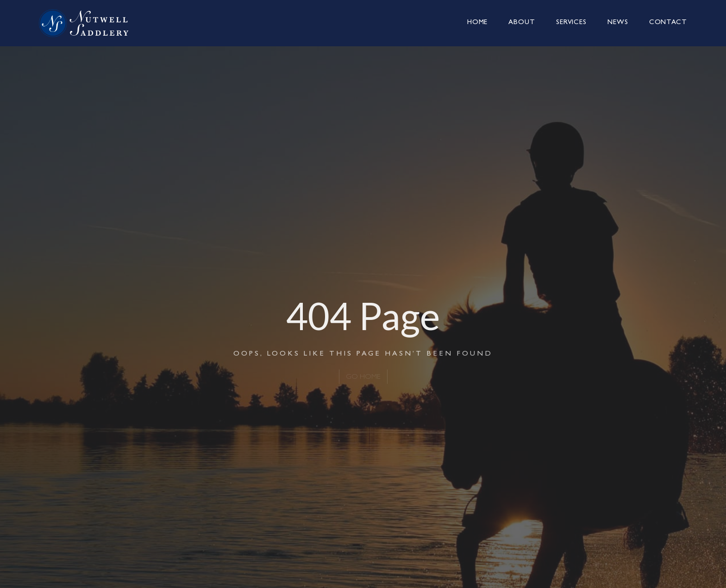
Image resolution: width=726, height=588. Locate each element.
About (522, 23)
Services (571, 23)
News (618, 23)
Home (478, 23)
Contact (668, 23)
